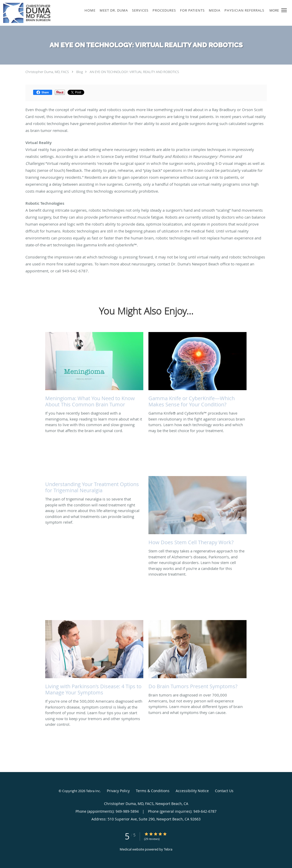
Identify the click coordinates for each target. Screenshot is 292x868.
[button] (284, 10)
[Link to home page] (26, 13)
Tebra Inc (93, 791)
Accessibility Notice (192, 791)
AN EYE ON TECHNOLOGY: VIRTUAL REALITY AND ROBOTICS (134, 72)
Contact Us (224, 791)
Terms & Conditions (153, 791)
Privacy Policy (118, 791)
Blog (80, 72)
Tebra (168, 849)
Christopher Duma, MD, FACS (47, 72)
